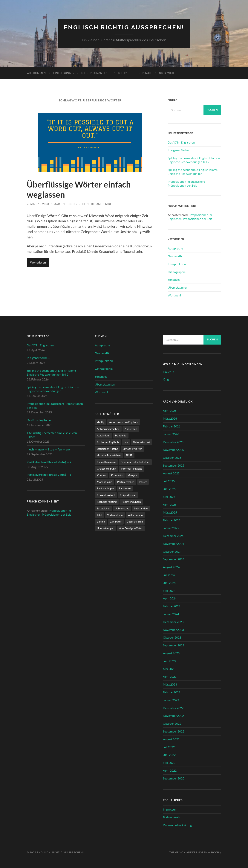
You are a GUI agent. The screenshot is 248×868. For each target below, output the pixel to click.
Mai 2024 (169, 590)
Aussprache (175, 248)
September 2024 (174, 559)
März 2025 (170, 512)
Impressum (170, 809)
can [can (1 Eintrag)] (126, 442)
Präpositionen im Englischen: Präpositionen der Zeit (186, 183)
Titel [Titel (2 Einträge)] (99, 515)
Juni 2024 (169, 583)
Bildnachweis (171, 817)
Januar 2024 (171, 614)
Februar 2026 (172, 426)
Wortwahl (174, 295)
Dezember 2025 (173, 442)
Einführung (62, 73)
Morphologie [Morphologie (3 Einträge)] (104, 482)
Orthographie (177, 272)
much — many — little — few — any (49, 449)
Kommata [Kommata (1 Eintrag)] (117, 475)
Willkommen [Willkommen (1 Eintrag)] (135, 515)
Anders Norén (197, 852)
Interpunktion (177, 264)
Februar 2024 (172, 606)
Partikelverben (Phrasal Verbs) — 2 (49, 462)
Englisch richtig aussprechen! (124, 27)
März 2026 (170, 418)
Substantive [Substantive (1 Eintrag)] (141, 508)
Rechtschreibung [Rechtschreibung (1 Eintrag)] (107, 502)
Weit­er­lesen (38, 262)
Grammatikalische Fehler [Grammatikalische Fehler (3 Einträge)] (135, 462)
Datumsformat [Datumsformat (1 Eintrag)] (142, 442)
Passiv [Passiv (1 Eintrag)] (143, 482)
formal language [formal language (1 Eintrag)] (106, 462)
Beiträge (125, 73)
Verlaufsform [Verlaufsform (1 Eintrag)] (115, 515)
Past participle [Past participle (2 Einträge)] (105, 488)
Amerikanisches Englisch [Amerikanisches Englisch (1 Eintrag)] (124, 422)
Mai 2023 (169, 669)
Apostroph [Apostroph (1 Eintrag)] (131, 429)
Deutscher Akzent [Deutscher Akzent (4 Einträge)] (107, 449)
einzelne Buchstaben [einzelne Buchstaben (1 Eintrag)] (109, 455)
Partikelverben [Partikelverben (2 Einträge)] (126, 482)
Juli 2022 (169, 747)
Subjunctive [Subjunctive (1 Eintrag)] (122, 508)
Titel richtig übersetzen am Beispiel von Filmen (52, 435)
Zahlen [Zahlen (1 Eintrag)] (101, 521)
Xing (166, 379)
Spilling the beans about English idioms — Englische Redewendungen (194, 172)
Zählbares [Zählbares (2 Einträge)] (116, 521)
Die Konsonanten (95, 73)
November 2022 (173, 716)
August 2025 (171, 473)
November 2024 (173, 543)
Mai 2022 (169, 763)
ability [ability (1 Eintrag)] (101, 422)
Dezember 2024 (173, 536)
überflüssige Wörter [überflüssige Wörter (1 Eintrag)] (131, 528)
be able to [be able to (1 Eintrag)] (121, 435)
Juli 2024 (169, 575)
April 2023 (170, 676)
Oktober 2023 (172, 637)
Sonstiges (174, 280)
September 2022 (174, 731)
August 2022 (171, 739)
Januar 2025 (171, 528)
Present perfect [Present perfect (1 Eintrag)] (106, 495)
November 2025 (173, 450)
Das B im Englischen (40, 420)
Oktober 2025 (172, 457)
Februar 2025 (172, 520)
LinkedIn (169, 372)
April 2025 (170, 504)
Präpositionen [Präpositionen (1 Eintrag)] (128, 495)
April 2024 (170, 598)
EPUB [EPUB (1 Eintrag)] (129, 455)
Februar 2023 (172, 692)
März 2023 (170, 684)
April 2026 (170, 411)
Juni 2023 (169, 661)
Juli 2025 (169, 481)
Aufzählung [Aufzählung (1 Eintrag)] (104, 435)
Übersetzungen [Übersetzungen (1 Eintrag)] (106, 528)
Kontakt (145, 73)
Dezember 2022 (173, 708)
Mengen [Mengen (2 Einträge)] (132, 475)
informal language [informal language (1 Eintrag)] (131, 468)
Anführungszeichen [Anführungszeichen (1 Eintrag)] (108, 429)
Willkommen (36, 73)
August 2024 (171, 567)
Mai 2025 (169, 496)
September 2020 (174, 778)
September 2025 (174, 465)
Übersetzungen (178, 287)
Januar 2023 (171, 700)
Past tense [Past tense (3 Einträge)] (125, 488)
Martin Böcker (65, 204)
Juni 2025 (169, 489)
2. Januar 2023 (38, 204)
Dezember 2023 (173, 622)
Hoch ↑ (216, 852)
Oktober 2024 (172, 551)
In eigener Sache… (179, 150)
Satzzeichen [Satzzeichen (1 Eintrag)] (104, 508)
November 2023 (173, 629)
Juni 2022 (169, 755)
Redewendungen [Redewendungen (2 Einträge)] (131, 502)
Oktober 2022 (172, 723)
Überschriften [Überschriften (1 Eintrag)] (135, 521)
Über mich (167, 73)
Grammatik (175, 256)
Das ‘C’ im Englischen (181, 142)
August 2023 (171, 653)
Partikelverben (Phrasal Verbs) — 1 (49, 475)
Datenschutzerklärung (177, 825)
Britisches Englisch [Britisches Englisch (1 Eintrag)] (108, 442)
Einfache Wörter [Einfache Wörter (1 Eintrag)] (132, 449)
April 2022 (170, 770)
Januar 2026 (171, 434)
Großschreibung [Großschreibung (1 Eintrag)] (106, 468)
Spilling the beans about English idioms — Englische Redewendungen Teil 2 (194, 160)
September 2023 (174, 645)
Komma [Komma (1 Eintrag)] (101, 475)
